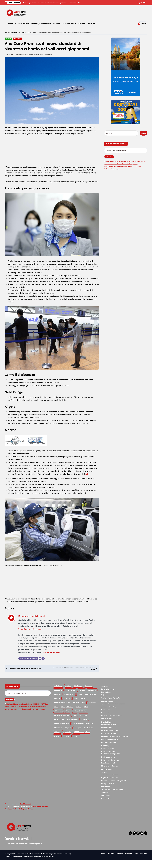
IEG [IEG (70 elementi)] (86, 715)
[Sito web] (43, 667)
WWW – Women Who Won (111, 706)
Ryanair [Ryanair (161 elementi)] (69, 736)
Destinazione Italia (108, 759)
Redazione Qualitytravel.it (32, 624)
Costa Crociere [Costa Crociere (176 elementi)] (70, 703)
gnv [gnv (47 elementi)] (57, 715)
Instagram (23, 817)
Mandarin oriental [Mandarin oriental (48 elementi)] (80, 719)
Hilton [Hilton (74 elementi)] (79, 715)
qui (86, 482)
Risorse (82, 24)
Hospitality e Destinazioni (41, 24)
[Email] (40, 667)
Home (7, 32)
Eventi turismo (106, 736)
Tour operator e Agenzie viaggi (112, 798)
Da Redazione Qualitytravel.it (43, 63)
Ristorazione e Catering (110, 774)
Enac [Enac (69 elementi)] (76, 707)
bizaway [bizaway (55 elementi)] (82, 698)
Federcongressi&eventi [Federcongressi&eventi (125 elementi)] (63, 711)
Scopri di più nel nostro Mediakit (31, 637)
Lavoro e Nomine (107, 721)
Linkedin (45, 815)
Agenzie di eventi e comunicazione (113, 712)
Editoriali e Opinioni (108, 697)
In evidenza (11, 24)
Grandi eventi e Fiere (109, 742)
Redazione (119, 862)
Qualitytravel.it (18, 846)
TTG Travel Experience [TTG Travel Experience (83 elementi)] (82, 740)
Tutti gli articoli (15, 32)
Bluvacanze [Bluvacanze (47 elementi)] (93, 698)
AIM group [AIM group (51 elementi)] (59, 694)
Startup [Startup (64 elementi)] (58, 740)
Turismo (57, 24)
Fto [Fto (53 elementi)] (84, 711)
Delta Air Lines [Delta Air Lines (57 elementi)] (91, 703)
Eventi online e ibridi (108, 733)
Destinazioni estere (108, 765)
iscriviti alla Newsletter (52, 661)
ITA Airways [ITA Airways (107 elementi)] (59, 719)
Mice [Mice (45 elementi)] (75, 723)
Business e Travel (69, 24)
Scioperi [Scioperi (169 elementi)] (78, 736)
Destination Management (110, 762)
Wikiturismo (106, 804)
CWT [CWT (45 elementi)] (80, 703)
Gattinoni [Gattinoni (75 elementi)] (93, 711)
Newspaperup (39, 864)
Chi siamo (110, 862)
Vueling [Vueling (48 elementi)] (67, 744)
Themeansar (50, 864)
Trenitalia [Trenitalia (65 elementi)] (68, 740)
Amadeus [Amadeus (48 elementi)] (89, 694)
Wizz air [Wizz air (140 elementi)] (76, 744)
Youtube (15, 817)
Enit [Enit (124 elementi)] (84, 707)
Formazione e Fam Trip (109, 739)
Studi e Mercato (107, 727)
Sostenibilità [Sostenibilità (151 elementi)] (89, 736)
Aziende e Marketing (109, 715)
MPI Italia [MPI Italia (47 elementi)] (84, 723)
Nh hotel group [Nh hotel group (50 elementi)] (73, 728)
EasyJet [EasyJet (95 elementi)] (58, 707)
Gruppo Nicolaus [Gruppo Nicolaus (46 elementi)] (68, 715)
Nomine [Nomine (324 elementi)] (85, 728)
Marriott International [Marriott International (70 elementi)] (62, 723)
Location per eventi (108, 771)
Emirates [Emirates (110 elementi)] (68, 707)
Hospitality (105, 754)
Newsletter (144, 862)
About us (91, 24)
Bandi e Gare (106, 718)
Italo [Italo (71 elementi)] (69, 719)
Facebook (8, 817)
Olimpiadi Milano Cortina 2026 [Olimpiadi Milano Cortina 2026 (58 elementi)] (83, 732)
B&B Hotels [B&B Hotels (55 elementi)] (59, 698)
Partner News (106, 700)
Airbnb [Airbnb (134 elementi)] (69, 694)
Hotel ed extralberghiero (110, 768)
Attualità (104, 695)
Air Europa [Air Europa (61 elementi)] (79, 694)
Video (103, 703)
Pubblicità (128, 862)
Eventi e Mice (23, 24)
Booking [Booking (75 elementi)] (58, 703)
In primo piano (106, 777)
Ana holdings (21, 63)
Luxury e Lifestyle (108, 792)
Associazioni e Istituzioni (110, 783)
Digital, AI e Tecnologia (109, 786)
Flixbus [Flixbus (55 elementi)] (77, 711)
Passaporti (30, 63)
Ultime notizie (27, 32)
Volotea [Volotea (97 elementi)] (58, 744)
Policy (136, 862)
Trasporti (8, 39)
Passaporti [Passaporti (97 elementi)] (59, 736)
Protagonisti (106, 795)
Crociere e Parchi (107, 756)
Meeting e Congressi (109, 750)
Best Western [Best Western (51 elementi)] (71, 698)
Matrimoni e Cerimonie (110, 748)
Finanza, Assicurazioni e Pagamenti (114, 789)
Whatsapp (37, 815)
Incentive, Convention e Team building (115, 745)
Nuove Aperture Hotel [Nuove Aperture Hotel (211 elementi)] (62, 732)
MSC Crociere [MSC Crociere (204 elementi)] (60, 728)
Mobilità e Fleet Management (112, 724)
